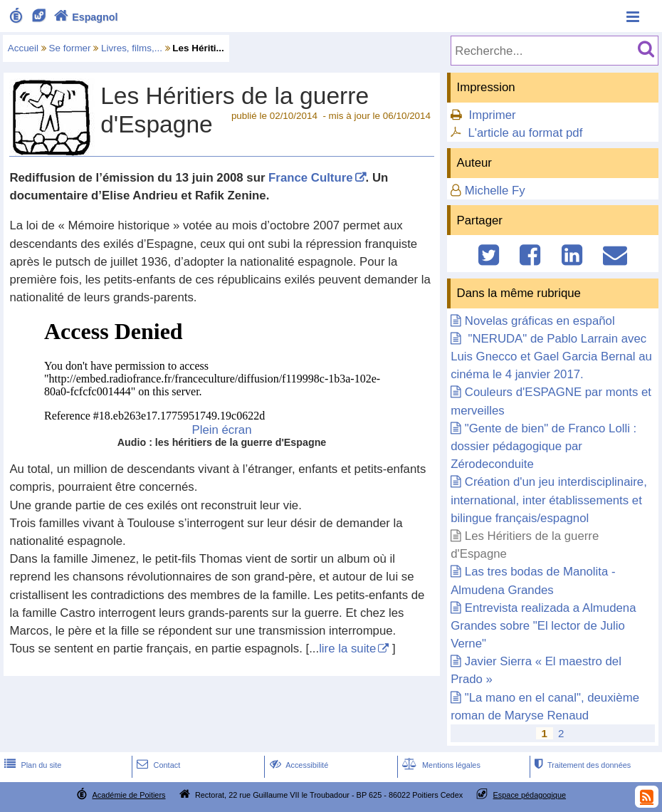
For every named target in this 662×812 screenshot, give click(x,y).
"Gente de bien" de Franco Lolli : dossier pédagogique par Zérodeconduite (543, 446)
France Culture (310, 178)
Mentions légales (440, 765)
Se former (70, 48)
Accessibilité (298, 765)
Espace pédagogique (530, 795)
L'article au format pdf (525, 133)
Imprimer (492, 115)
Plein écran (222, 430)
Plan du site (31, 765)
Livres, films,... (132, 48)
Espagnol (84, 17)
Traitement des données (581, 765)
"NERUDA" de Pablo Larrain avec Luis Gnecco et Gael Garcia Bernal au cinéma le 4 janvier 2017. (551, 356)
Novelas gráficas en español (540, 321)
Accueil (23, 48)
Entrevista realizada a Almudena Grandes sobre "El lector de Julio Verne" (543, 626)
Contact (157, 765)
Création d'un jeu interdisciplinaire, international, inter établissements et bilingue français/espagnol (549, 500)
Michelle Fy (495, 191)
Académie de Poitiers (128, 795)
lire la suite (347, 649)
